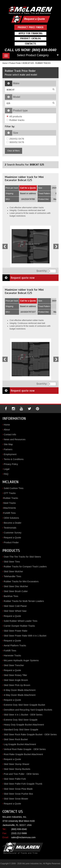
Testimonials (10, 528)
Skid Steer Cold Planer (15, 606)
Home (5, 63)
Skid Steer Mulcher (13, 571)
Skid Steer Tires (12, 562)
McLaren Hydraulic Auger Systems (21, 660)
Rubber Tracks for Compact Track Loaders (25, 567)
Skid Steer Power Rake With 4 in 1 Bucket (25, 636)
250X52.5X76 (15, 139)
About (7, 430)
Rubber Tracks (11, 498)
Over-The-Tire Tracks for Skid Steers (22, 557)
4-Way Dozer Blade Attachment (20, 695)
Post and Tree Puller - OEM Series (21, 774)
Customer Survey (13, 533)
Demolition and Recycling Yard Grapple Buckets (28, 710)
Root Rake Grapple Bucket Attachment (23, 754)
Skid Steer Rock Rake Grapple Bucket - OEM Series (30, 734)
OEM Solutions (11, 518)
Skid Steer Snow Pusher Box (18, 794)
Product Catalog (30, 39)
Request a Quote (34, 19)
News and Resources (15, 439)
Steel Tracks (10, 503)
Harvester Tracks (12, 656)
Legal (7, 469)
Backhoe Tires (11, 596)
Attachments (10, 508)
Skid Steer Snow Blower (16, 799)
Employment (10, 454)
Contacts (30, 44)
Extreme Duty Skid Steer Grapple (21, 720)
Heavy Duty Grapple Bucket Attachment (24, 725)
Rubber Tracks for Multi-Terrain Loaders (24, 601)
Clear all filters (14, 151)
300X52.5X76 (15, 142)
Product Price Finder (31, 27)
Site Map (8, 444)
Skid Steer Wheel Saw (15, 611)
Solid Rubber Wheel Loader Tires (20, 621)
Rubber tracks (15, 120)
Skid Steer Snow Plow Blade (18, 789)
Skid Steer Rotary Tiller (15, 675)
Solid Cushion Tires (14, 488)
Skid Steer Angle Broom (16, 680)
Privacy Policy (11, 464)
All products (14, 116)
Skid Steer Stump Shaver (17, 764)
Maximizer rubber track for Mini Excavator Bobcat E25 (24, 179)
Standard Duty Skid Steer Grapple (21, 730)
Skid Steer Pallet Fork (15, 779)
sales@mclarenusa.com (23, 837)
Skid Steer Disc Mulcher (16, 586)
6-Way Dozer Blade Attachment (20, 690)
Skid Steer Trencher (14, 665)
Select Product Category (33, 55)
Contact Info (10, 434)
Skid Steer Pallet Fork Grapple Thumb (23, 784)
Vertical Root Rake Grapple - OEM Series (25, 749)
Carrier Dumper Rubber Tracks (19, 626)
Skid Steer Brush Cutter (16, 591)
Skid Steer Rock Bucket (16, 739)
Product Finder (15, 63)
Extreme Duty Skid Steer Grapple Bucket (24, 705)
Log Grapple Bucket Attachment (20, 744)
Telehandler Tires (12, 576)
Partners (8, 449)
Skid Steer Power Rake (16, 631)
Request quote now (19, 278)
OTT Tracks (10, 493)
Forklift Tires (9, 513)
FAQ (6, 474)
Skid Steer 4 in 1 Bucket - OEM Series (23, 715)
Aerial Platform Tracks (15, 646)
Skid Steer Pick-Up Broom (17, 685)
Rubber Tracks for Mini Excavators (21, 581)
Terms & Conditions (14, 459)
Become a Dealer (13, 523)
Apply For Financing (30, 33)
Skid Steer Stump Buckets (17, 769)
